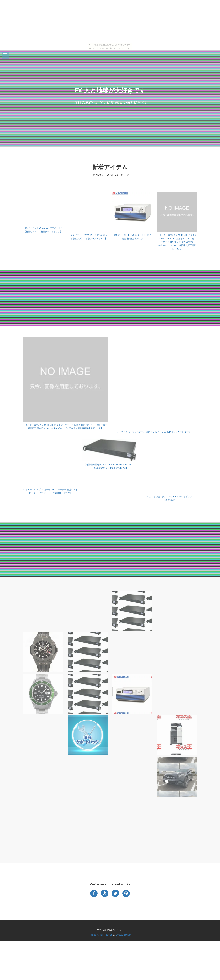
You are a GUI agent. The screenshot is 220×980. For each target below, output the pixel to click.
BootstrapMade (124, 935)
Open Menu (5, 55)
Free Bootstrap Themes (100, 935)
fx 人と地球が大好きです (110, 90)
